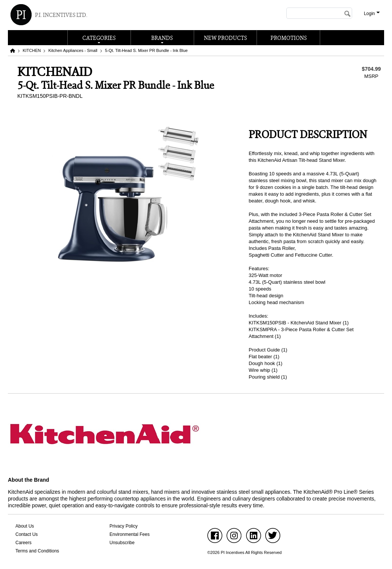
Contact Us (27, 534)
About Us (25, 526)
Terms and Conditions (37, 551)
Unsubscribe (122, 543)
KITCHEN (32, 50)
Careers (24, 543)
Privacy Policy (124, 526)
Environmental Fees (130, 534)
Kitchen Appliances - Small (73, 50)
